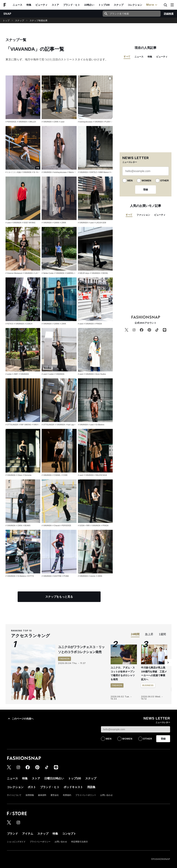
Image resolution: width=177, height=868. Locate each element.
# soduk (9, 374)
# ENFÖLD (93, 172)
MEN (130, 181)
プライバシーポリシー (86, 795)
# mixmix (92, 576)
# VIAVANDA (22, 122)
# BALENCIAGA (101, 475)
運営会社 (55, 795)
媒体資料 (42, 795)
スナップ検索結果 (39, 21)
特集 (29, 5)
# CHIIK (65, 475)
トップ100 (104, 5)
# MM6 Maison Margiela (107, 172)
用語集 (91, 787)
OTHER (164, 181)
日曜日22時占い (54, 778)
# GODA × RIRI (84, 526)
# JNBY (15, 374)
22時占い (89, 5)
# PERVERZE (11, 122)
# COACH (28, 324)
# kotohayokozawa (85, 122)
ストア (55, 5)
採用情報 (30, 795)
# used (62, 122)
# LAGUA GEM (100, 223)
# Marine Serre (73, 172)
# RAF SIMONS (25, 425)
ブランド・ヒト (72, 5)
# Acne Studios (100, 374)
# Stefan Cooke (48, 273)
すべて (127, 57)
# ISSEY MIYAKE (29, 223)
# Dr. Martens (37, 172)
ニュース (17, 5)
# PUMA (66, 576)
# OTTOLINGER (12, 425)
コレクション (135, 5)
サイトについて (14, 795)
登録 (146, 190)
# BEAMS (27, 526)
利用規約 (67, 795)
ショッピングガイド (16, 842)
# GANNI (56, 223)
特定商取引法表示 (80, 842)
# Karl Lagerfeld (72, 425)
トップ (6, 21)
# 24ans (19, 475)
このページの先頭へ (20, 719)
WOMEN (146, 181)
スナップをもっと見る (59, 597)
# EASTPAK (57, 576)
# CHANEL (57, 475)
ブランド (12, 834)
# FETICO (9, 324)
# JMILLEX (32, 122)
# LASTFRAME (39, 273)
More (152, 5)
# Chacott (56, 526)
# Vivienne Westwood (14, 273)
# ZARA (55, 122)
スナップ (119, 5)
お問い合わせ (106, 795)
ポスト (32, 787)
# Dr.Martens (99, 425)
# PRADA (98, 324)
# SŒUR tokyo (84, 273)
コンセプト (69, 834)
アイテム (28, 834)
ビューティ (41, 5)
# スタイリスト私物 (13, 172)
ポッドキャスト (73, 787)
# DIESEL (104, 273)
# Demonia (27, 475)
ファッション (143, 215)
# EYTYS (30, 576)
